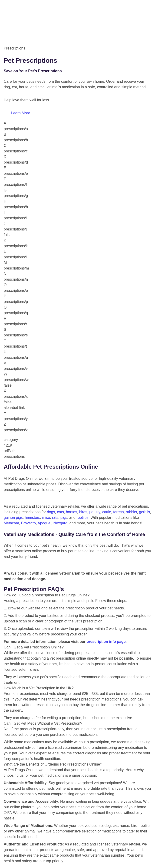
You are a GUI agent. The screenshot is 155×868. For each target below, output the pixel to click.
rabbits (131, 512)
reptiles (82, 518)
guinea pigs (13, 518)
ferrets (118, 512)
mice (46, 518)
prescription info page (106, 642)
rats (55, 518)
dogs (51, 512)
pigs (64, 518)
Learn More (21, 113)
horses (72, 512)
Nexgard (60, 523)
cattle (107, 512)
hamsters (33, 518)
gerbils (144, 512)
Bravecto (28, 523)
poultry (95, 512)
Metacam (11, 523)
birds (83, 512)
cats (60, 512)
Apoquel (45, 523)
